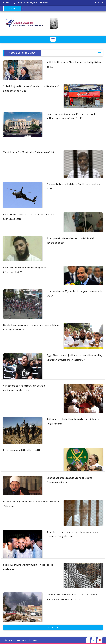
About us (33, 640)
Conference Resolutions (15, 640)
